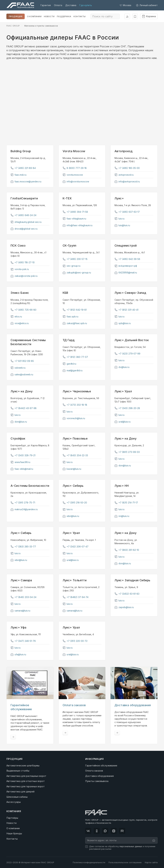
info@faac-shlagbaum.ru (78, 225)
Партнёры (12, 818)
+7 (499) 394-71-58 (75, 212)
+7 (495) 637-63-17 (127, 212)
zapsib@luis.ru (124, 607)
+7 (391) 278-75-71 (23, 503)
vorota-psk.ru (20, 269)
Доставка (71, 5)
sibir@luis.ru (71, 516)
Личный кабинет (147, 5)
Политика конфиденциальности (89, 862)
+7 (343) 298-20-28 (127, 408)
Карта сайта (151, 862)
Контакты (80, 16)
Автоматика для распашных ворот (26, 776)
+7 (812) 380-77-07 (75, 357)
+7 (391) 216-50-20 (75, 503)
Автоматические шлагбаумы (23, 765)
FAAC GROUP (13, 26)
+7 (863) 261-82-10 (127, 550)
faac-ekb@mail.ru (22, 469)
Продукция (16, 16)
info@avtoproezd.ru (127, 181)
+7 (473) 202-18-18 (75, 405)
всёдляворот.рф (126, 266)
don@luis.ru (19, 422)
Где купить (86, 5)
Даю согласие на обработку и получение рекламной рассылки (122, 848)
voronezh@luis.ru (74, 418)
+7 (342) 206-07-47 (76, 547)
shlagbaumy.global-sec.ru (26, 222)
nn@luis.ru (122, 516)
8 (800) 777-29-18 (75, 168)
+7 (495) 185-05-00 (127, 168)
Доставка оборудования (99, 776)
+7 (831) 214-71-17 (126, 503)
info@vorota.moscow (76, 181)
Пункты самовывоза (97, 781)
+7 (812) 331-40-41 (126, 310)
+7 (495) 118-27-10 (23, 262)
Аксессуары (14, 802)
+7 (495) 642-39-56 (127, 259)
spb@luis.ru (123, 323)
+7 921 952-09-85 (22, 361)
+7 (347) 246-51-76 (23, 641)
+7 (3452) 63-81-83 (127, 594)
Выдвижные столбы (18, 771)
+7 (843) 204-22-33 (75, 455)
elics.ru (16, 316)
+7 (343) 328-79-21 (23, 455)
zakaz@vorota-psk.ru (24, 276)
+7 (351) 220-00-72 (75, 641)
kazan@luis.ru (72, 469)
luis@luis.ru (122, 225)
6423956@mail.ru (126, 273)
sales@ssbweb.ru (22, 374)
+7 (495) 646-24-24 (23, 215)
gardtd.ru (69, 364)
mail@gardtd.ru (73, 370)
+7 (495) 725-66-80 (23, 310)
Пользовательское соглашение (125, 862)
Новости (49, 16)
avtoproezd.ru (124, 175)
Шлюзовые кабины (17, 797)
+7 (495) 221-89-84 (23, 168)
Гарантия (46, 5)
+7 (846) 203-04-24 (23, 597)
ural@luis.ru (123, 422)
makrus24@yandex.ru (24, 509)
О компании (34, 16)
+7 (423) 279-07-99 (127, 354)
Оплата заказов (94, 771)
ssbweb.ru (18, 368)
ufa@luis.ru (18, 654)
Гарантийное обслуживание (101, 765)
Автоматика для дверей (20, 792)
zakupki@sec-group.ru (77, 273)
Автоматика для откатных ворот (26, 781)
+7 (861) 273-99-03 (127, 452)
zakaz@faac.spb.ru (75, 323)
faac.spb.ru (70, 316)
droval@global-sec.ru (24, 229)
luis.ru (119, 219)
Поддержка (64, 16)
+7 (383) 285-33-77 (23, 547)
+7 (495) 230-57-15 (75, 259)
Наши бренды (14, 833)
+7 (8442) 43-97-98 (24, 408)
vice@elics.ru (20, 323)
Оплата (58, 5)
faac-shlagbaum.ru (74, 219)
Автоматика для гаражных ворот (26, 786)
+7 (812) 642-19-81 (75, 310)
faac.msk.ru (18, 175)
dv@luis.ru (122, 367)
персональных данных (131, 846)
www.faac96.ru (20, 462)
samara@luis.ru (20, 611)
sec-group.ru (72, 266)
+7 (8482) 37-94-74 (76, 597)
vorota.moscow (73, 175)
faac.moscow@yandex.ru (26, 181)
